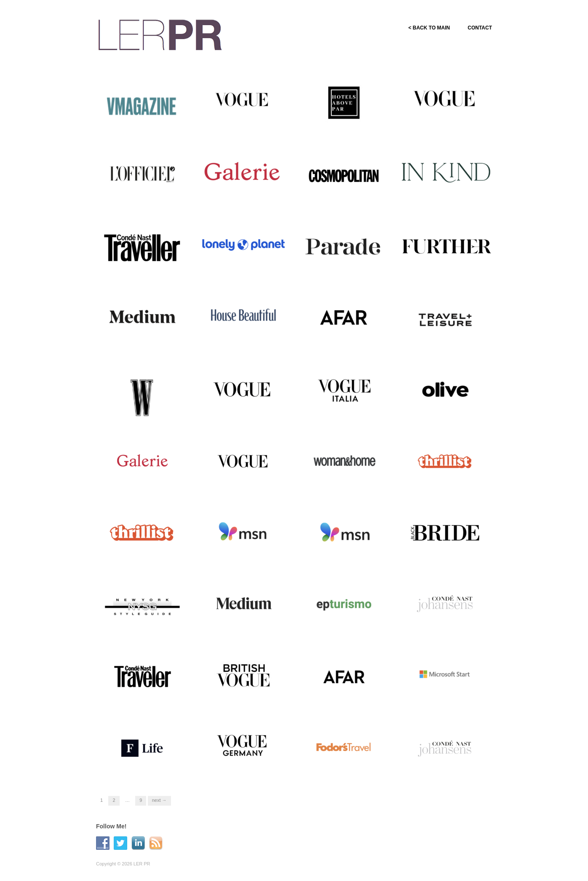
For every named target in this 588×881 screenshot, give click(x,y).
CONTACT (480, 28)
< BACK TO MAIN (429, 28)
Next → (159, 800)
